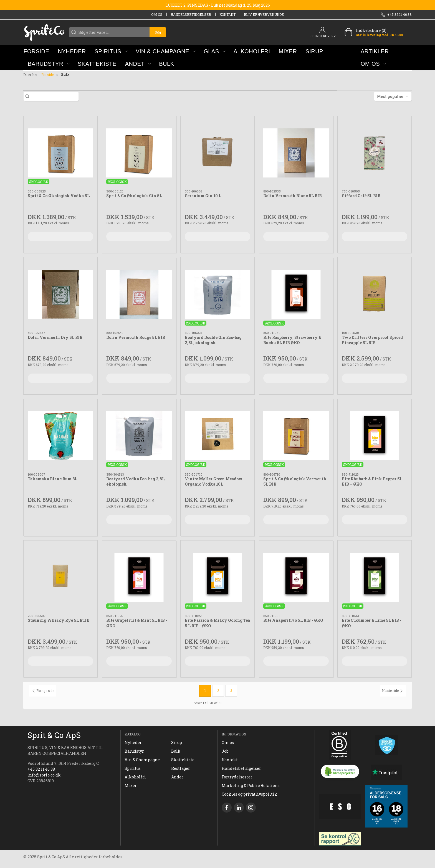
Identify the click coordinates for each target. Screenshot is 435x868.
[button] (111, 51)
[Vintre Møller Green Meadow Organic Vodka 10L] (217, 436)
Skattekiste (183, 760)
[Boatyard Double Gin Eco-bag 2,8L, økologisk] (217, 294)
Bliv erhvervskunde (264, 14)
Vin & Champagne (142, 760)
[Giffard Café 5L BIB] (375, 153)
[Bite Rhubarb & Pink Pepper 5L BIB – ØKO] (375, 436)
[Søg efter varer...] (55, 96)
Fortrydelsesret (237, 777)
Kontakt (227, 14)
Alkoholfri (135, 777)
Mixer (131, 785)
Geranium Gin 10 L (203, 196)
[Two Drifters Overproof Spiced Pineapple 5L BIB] (375, 294)
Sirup (177, 743)
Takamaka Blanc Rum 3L (52, 479)
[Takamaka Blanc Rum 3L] (60, 436)
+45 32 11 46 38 (41, 769)
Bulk (176, 751)
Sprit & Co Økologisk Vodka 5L (59, 196)
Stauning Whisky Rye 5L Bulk (59, 620)
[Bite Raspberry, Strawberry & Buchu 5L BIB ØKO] (296, 294)
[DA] (44, 32)
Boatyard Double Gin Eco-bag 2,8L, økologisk (213, 340)
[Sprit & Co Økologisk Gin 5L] (139, 153)
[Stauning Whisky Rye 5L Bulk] (60, 577)
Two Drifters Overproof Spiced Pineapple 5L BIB (372, 340)
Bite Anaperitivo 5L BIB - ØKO (293, 620)
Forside (47, 75)
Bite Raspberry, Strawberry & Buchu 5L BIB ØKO (292, 340)
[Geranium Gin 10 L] (217, 153)
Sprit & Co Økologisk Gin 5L (134, 196)
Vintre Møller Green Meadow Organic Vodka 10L (214, 482)
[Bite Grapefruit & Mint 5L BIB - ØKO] (139, 577)
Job (225, 751)
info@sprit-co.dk (44, 775)
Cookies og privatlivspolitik (249, 794)
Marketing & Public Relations (251, 785)
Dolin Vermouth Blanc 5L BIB (293, 196)
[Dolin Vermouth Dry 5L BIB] (60, 294)
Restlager (181, 768)
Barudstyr (134, 751)
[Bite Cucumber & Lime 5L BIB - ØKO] (375, 577)
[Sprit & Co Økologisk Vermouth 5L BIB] (296, 436)
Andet (177, 777)
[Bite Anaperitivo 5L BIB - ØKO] (296, 577)
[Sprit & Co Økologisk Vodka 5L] (60, 153)
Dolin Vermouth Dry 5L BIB (55, 337)
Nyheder (133, 743)
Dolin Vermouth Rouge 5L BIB (136, 337)
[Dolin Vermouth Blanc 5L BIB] (296, 153)
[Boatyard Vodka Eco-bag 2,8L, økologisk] (139, 436)
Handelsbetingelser (191, 14)
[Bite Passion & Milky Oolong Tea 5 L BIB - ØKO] (217, 577)
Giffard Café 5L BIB (361, 196)
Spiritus (133, 768)
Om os (157, 14)
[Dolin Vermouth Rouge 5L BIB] (139, 294)
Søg (158, 32)
